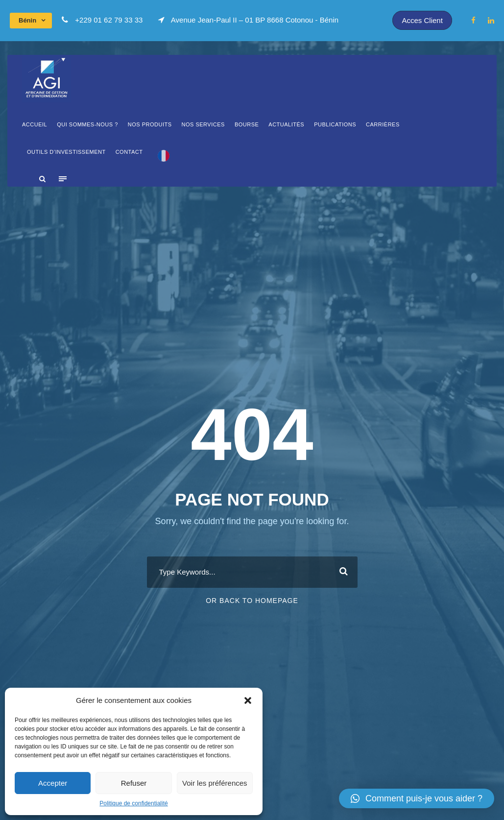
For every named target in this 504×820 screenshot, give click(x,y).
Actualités (286, 124)
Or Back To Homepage (252, 601)
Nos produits (150, 124)
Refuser (134, 783)
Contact (129, 152)
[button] (248, 700)
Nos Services (203, 124)
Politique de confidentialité (133, 803)
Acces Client (422, 20)
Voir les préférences (215, 783)
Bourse (247, 124)
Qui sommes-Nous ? (87, 124)
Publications (335, 124)
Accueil (35, 124)
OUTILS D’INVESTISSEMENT (66, 152)
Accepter (53, 783)
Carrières (383, 124)
